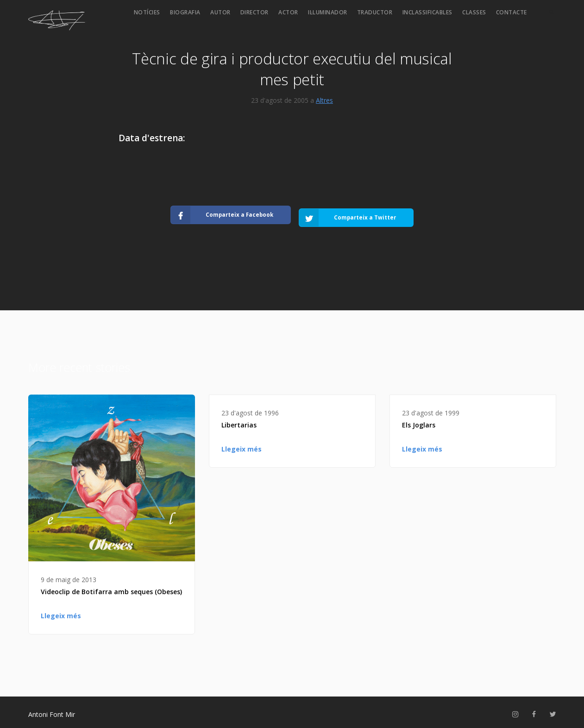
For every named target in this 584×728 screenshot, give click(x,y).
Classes (474, 12)
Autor (220, 12)
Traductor (375, 12)
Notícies (147, 12)
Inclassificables (427, 12)
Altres (324, 100)
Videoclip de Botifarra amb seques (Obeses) (111, 587)
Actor (288, 12)
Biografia (185, 12)
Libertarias (239, 420)
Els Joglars (419, 420)
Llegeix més (61, 611)
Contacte (512, 12)
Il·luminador (328, 12)
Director (254, 12)
